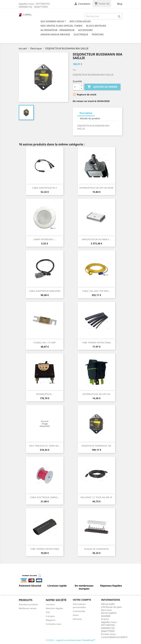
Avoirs (76, 615)
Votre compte (82, 600)
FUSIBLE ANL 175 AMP (45, 343)
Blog (120, 4)
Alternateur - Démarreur (58, 30)
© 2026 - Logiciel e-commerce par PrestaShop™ (71, 640)
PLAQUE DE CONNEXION (96, 549)
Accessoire (85, 30)
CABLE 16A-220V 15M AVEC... (96, 291)
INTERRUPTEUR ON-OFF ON (96, 394)
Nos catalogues (80, 21)
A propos (50, 616)
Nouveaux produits (28, 604)
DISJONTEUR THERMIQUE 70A (96, 446)
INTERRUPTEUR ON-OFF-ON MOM (96, 188)
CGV (48, 612)
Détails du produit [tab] (90, 118)
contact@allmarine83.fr (114, 637)
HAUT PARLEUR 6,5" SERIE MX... (45, 446)
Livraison (50, 604)
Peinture (98, 34)
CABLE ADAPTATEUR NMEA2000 (45, 291)
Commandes (79, 611)
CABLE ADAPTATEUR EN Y (45, 188)
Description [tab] (86, 113)
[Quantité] (76, 87)
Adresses (77, 619)
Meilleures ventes (28, 608)
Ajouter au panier (102, 87)
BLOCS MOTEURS (96, 26)
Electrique (81, 34)
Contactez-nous (54, 624)
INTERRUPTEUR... (45, 394)
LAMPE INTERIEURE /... (45, 239)
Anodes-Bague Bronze (55, 34)
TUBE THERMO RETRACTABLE (96, 343)
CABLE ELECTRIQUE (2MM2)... (45, 497)
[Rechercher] (103, 16)
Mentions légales (54, 608)
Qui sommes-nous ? (53, 21)
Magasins (51, 620)
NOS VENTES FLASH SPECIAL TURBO (61, 26)
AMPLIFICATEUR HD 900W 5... (96, 239)
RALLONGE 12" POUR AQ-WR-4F (96, 497)
